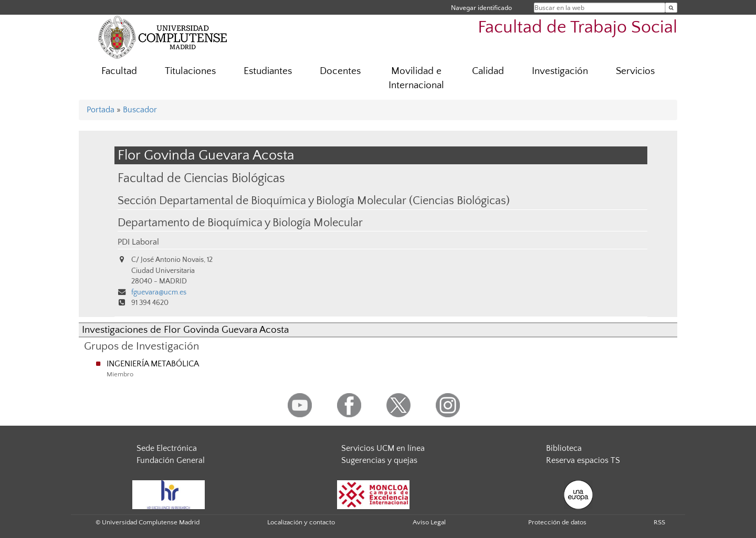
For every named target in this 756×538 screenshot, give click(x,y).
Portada (101, 110)
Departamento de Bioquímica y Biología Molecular (240, 223)
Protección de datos (557, 522)
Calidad (488, 71)
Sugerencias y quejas (379, 460)
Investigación (560, 71)
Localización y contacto (301, 522)
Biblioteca (564, 448)
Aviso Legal (429, 522)
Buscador (140, 110)
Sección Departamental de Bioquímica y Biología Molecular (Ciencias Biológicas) (314, 201)
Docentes (340, 71)
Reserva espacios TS (583, 460)
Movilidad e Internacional (416, 78)
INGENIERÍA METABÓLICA (153, 364)
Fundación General (171, 460)
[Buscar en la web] (671, 8)
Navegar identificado (481, 8)
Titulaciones (190, 71)
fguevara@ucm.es (159, 292)
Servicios (635, 71)
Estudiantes (268, 71)
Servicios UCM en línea (383, 448)
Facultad (119, 71)
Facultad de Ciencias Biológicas (201, 178)
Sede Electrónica (167, 448)
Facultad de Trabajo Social (577, 28)
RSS (659, 522)
